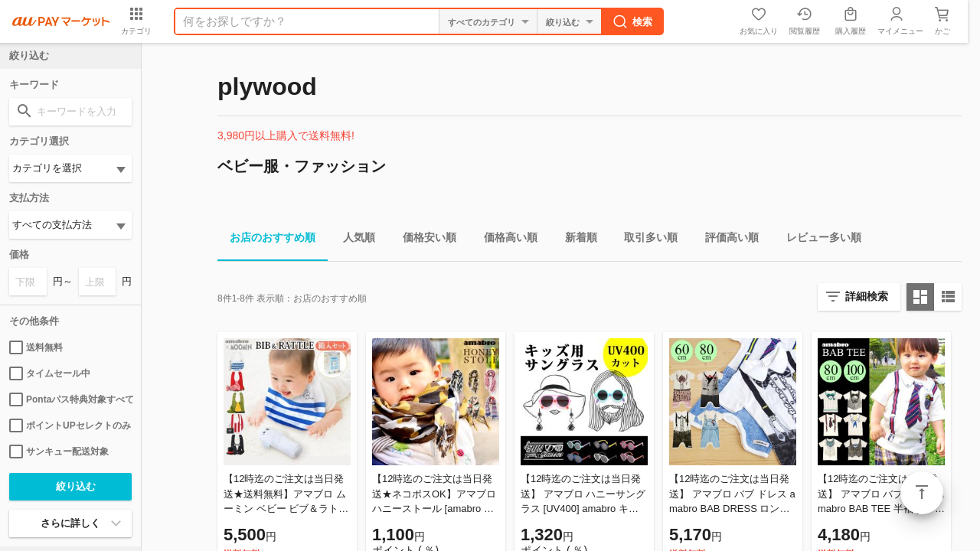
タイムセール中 (50, 373)
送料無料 (36, 347)
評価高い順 (726, 240)
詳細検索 (867, 296)
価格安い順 (423, 240)
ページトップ (922, 493)
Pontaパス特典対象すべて (70, 399)
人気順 (353, 240)
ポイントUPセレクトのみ (70, 425)
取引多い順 (645, 240)
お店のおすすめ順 (266, 240)
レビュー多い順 (818, 240)
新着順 (575, 240)
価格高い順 (505, 240)
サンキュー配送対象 (59, 452)
